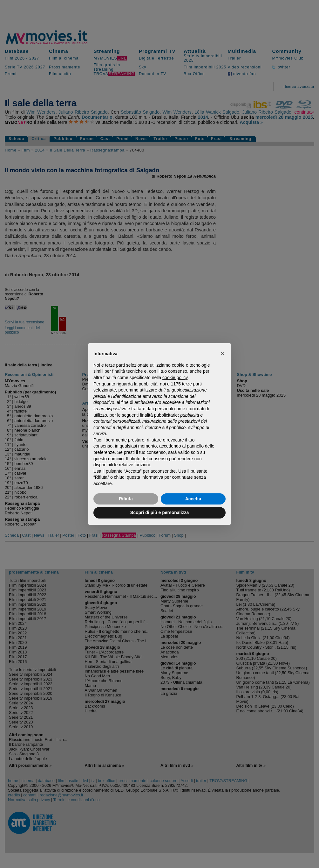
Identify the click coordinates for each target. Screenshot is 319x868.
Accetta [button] (193, 499)
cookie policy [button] (175, 378)
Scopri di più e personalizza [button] (159, 512)
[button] (222, 353)
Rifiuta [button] (126, 499)
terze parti (192, 384)
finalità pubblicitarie (159, 415)
